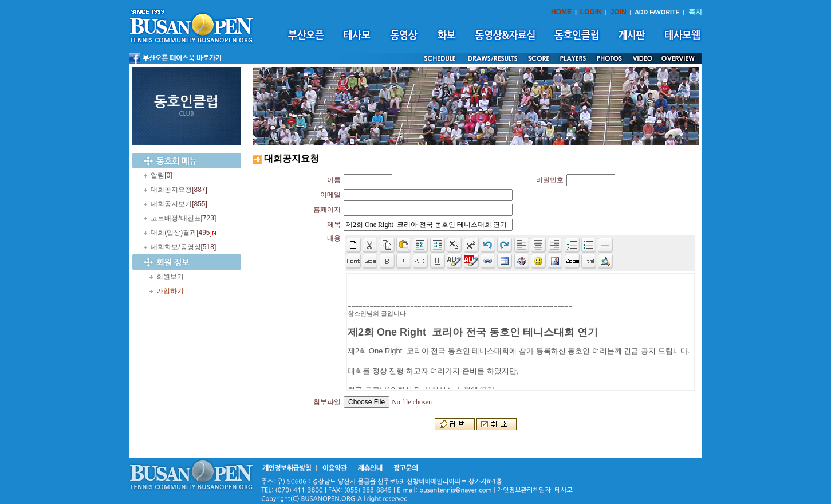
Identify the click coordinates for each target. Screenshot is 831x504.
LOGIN (591, 12)
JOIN (619, 12)
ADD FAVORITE (657, 12)
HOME (561, 12)
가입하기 (170, 291)
